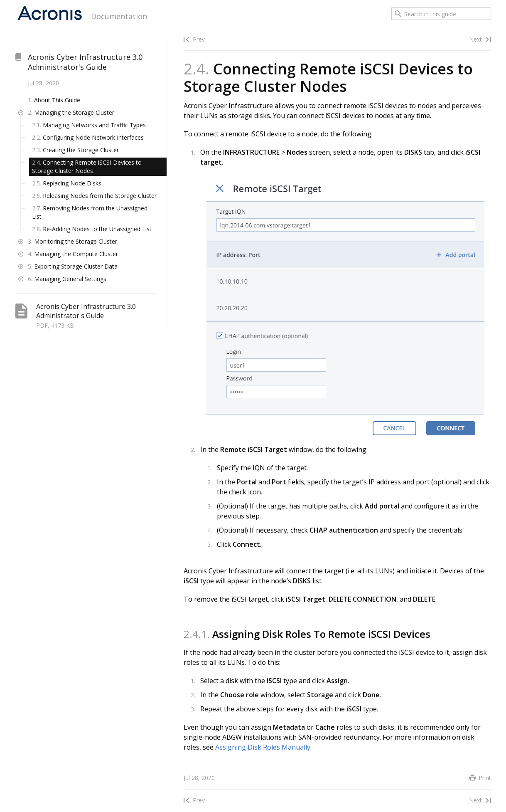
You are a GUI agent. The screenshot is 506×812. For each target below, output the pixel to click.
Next (475, 39)
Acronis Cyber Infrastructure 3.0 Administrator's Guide (85, 62)
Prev (199, 39)
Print (485, 778)
